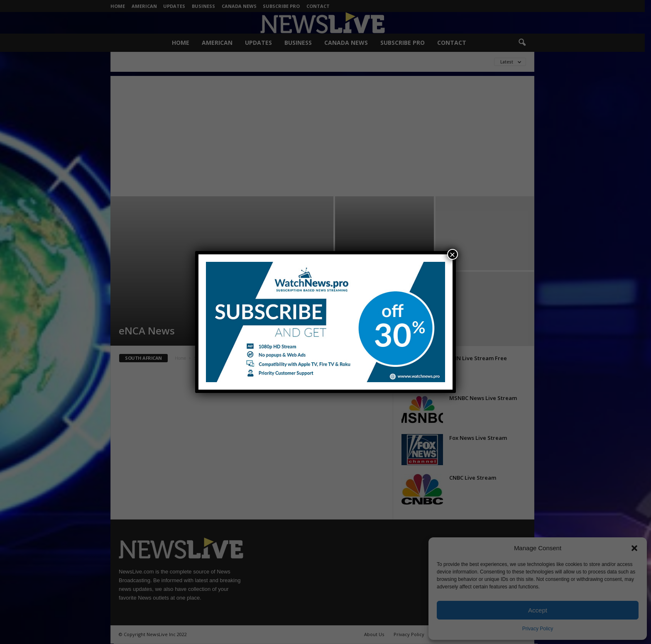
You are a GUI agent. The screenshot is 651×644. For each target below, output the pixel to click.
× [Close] (453, 254)
